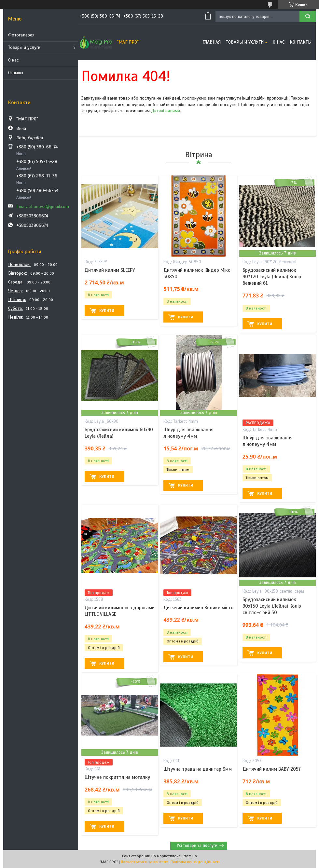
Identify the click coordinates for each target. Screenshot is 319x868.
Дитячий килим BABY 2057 (272, 769)
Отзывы (16, 73)
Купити (107, 310)
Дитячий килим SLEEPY (110, 270)
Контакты (301, 42)
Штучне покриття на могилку (117, 777)
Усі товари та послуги (197, 846)
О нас (13, 60)
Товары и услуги (24, 47)
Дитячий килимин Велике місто (198, 608)
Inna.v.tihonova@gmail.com (43, 207)
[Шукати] (308, 16)
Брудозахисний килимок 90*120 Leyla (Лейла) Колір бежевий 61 (272, 277)
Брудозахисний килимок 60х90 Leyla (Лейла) (119, 433)
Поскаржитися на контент (144, 862)
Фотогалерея (21, 35)
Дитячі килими (166, 111)
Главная (212, 42)
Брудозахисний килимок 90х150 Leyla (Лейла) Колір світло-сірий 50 (272, 606)
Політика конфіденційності (195, 862)
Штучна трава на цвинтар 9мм (198, 769)
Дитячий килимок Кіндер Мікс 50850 (197, 273)
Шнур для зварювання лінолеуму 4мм (188, 433)
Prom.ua (190, 856)
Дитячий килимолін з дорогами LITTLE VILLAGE (120, 611)
